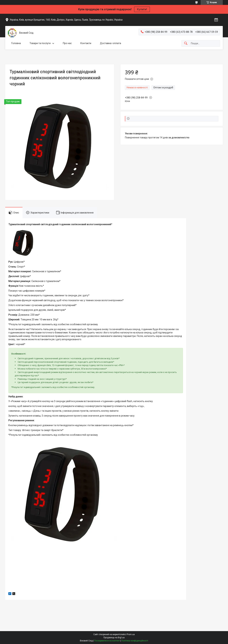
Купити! (142, 9)
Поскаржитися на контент (107, 641)
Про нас (67, 43)
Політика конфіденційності (135, 641)
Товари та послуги (40, 43)
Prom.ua (131, 634)
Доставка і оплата (111, 43)
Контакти (86, 43)
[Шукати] (186, 43)
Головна (16, 43)
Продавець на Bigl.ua (114, 638)
